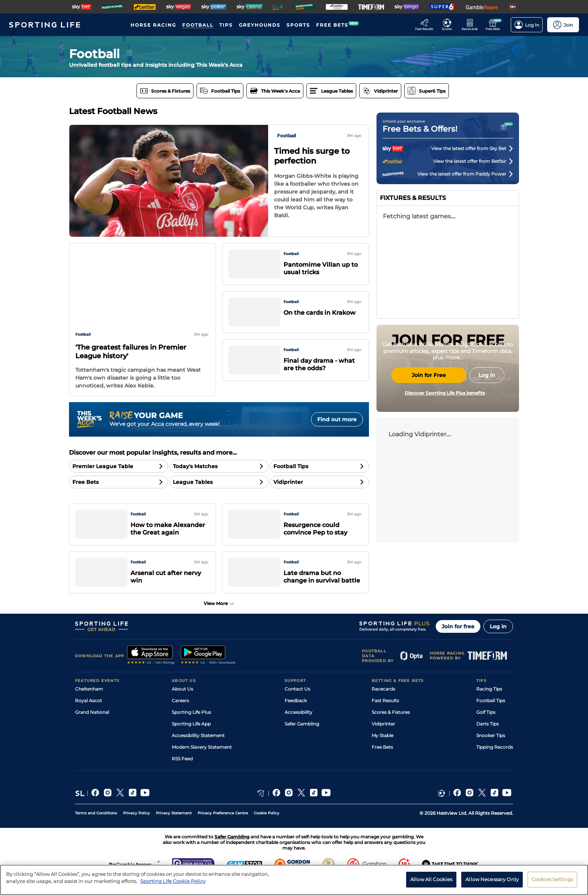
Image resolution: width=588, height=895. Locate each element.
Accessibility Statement (198, 752)
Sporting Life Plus (191, 728)
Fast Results (385, 717)
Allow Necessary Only (492, 879)
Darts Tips (487, 740)
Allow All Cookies (431, 879)
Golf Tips (486, 728)
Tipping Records (495, 763)
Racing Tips (489, 705)
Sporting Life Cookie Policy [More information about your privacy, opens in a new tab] (173, 881)
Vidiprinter (383, 740)
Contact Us (297, 705)
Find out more (337, 419)
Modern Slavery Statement (202, 763)
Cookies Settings (552, 879)
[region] (294, 880)
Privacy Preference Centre (223, 829)
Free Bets (382, 763)
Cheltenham (89, 705)
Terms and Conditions (96, 829)
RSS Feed (182, 775)
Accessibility (298, 728)
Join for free (458, 643)
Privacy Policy (136, 829)
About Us (182, 705)
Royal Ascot (88, 717)
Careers (180, 717)
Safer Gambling (302, 740)
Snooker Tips (491, 752)
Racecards (383, 705)
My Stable (382, 752)
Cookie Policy (267, 829)
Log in (498, 643)
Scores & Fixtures (391, 728)
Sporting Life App (191, 740)
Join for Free (429, 446)
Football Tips (491, 717)
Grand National (92, 728)
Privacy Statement (174, 829)
